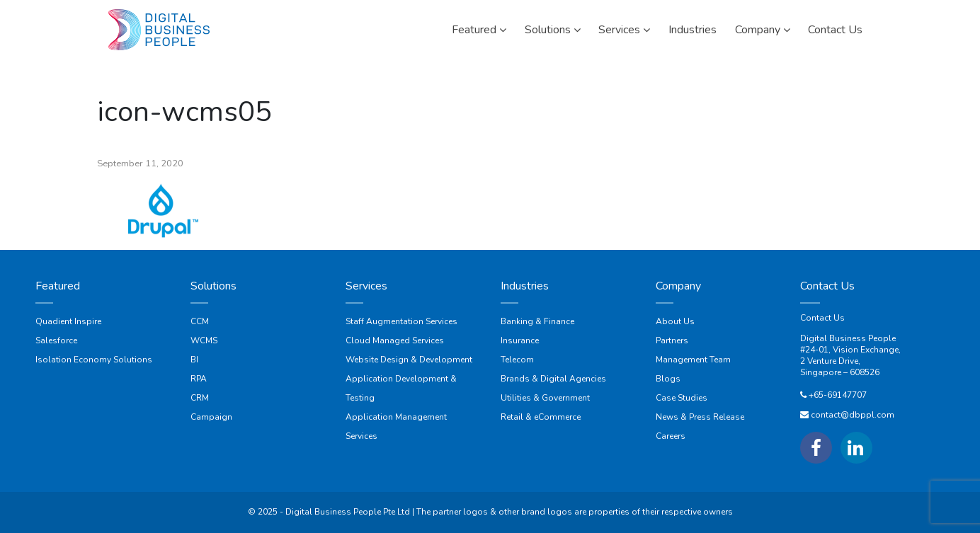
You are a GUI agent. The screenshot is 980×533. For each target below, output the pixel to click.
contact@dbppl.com (853, 415)
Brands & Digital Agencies (553, 379)
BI (194, 360)
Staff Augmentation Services (401, 321)
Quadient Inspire (68, 321)
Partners (672, 340)
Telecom (517, 360)
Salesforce (56, 340)
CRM (200, 398)
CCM (200, 321)
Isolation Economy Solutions (94, 360)
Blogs (668, 379)
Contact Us (822, 318)
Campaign (211, 417)
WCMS (204, 340)
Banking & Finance (537, 321)
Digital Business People (848, 338)
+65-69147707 (838, 395)
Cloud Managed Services (395, 340)
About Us (675, 321)
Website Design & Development (409, 360)
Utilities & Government (545, 398)
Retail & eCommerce (541, 417)
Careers (671, 436)
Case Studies (682, 398)
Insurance (520, 340)
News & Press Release (700, 417)
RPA (199, 379)
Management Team (693, 360)
